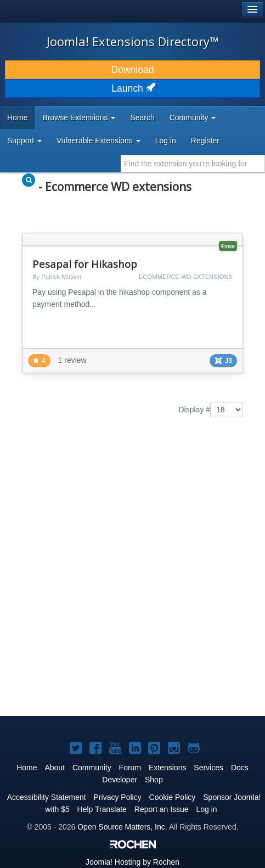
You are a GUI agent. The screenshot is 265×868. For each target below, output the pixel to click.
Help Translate (102, 809)
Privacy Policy (118, 797)
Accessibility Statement (47, 797)
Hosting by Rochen (132, 862)
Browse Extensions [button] (79, 117)
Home (17, 117)
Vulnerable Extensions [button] (98, 141)
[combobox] (193, 164)
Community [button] (193, 117)
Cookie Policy (173, 797)
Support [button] (24, 141)
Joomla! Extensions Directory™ (133, 41)
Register (205, 141)
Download (133, 70)
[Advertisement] (132, 575)
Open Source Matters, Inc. (122, 827)
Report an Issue (162, 809)
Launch (132, 88)
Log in (166, 141)
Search (142, 117)
